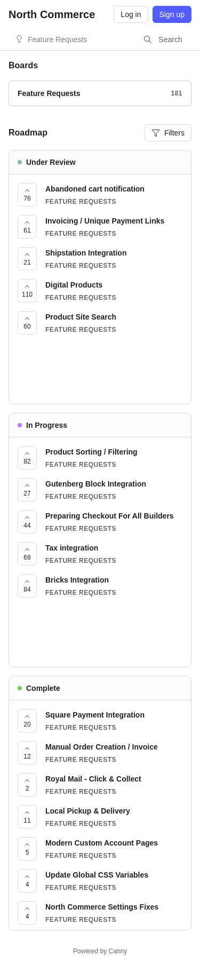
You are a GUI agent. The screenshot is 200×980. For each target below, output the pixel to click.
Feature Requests (57, 39)
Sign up (172, 14)
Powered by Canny (100, 951)
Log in (131, 14)
